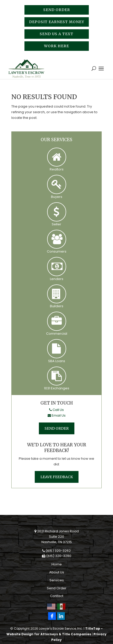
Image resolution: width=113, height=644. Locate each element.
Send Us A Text (57, 34)
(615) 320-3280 (57, 556)
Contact (57, 596)
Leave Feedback (57, 477)
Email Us (57, 415)
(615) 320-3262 (57, 551)
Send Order (57, 10)
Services (57, 580)
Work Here (57, 46)
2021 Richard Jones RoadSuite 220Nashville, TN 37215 (57, 537)
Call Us (57, 410)
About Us (57, 572)
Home (57, 564)
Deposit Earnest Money (57, 22)
